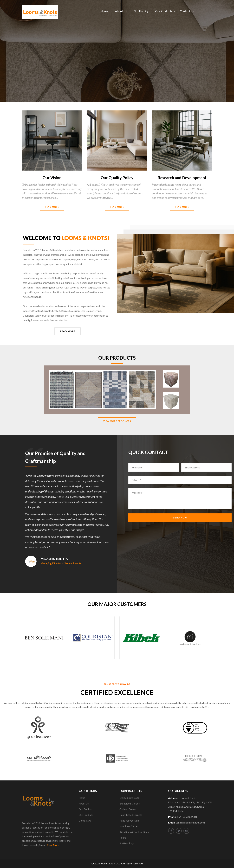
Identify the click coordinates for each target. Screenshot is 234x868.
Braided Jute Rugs (129, 798)
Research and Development (182, 178)
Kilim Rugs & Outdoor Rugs (134, 832)
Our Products (164, 11)
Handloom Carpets (130, 826)
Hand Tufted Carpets (131, 815)
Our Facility (141, 11)
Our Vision (52, 178)
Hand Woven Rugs (129, 821)
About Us (121, 11)
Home (104, 11)
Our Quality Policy (117, 178)
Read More (52, 207)
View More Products (117, 421)
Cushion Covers (128, 809)
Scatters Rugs (127, 843)
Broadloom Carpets (130, 804)
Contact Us (187, 11)
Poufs (123, 838)
